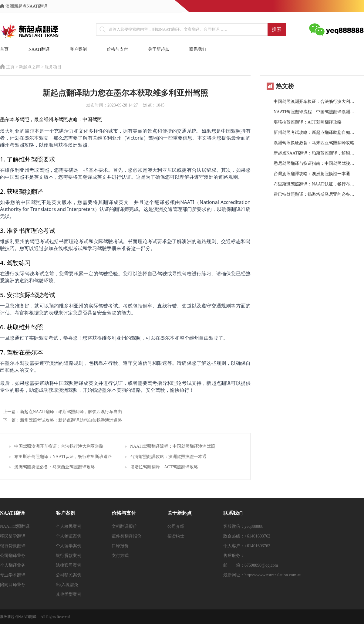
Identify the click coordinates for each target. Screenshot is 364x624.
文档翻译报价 (124, 526)
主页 (10, 67)
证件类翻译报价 (126, 536)
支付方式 (120, 556)
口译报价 (120, 546)
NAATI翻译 (39, 49)
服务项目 (53, 67)
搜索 (277, 29)
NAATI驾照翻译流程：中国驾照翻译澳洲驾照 (173, 446)
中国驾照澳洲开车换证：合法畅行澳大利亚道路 (59, 446)
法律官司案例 (69, 565)
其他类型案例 (69, 594)
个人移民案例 (69, 526)
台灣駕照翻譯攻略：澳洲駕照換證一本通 (168, 457)
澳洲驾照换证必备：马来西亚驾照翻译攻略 (55, 467)
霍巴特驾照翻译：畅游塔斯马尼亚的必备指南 (315, 194)
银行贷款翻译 (13, 546)
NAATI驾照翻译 (15, 526)
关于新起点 (159, 49)
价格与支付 (117, 49)
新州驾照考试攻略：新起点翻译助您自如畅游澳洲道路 (315, 132)
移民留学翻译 (13, 536)
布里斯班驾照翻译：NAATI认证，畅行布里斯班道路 (63, 457)
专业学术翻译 (13, 575)
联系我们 (198, 49)
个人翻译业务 (13, 565)
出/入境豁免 (67, 585)
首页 (4, 49)
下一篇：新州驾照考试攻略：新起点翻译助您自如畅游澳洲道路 (62, 420)
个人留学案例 (69, 546)
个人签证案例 (69, 536)
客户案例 (78, 49)
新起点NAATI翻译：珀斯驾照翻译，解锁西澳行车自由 (315, 153)
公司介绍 (176, 526)
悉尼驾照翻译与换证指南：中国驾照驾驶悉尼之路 (315, 163)
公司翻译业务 (13, 556)
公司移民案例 (69, 575)
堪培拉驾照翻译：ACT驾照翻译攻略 (164, 467)
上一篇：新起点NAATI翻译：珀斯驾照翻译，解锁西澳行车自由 (62, 412)
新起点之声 (29, 67)
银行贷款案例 (69, 556)
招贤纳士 (176, 536)
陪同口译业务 (13, 585)
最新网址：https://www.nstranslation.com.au (262, 575)
